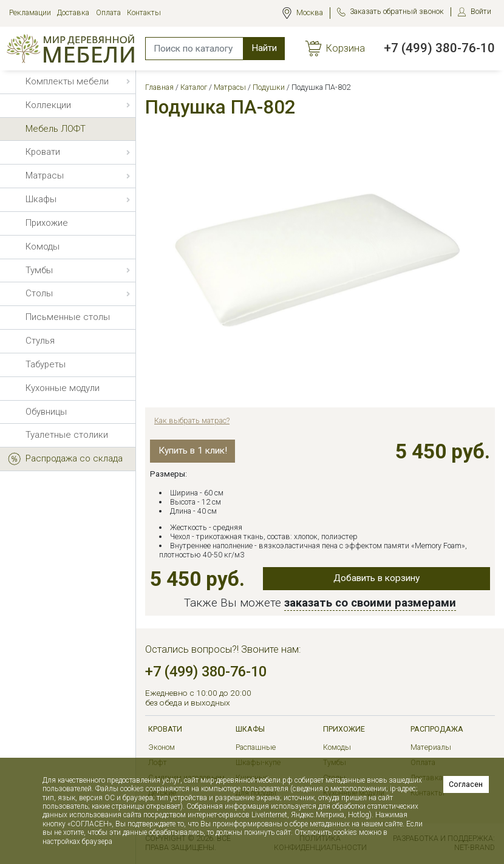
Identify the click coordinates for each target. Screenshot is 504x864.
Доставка (73, 12)
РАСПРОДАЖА (437, 729)
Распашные (256, 747)
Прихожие (344, 729)
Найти (264, 48)
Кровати (165, 729)
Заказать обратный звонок (397, 11)
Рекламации (30, 12)
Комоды (337, 747)
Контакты (144, 12)
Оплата (108, 12)
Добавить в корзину (376, 578)
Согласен (466, 784)
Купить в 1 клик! (193, 451)
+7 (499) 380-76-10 (439, 48)
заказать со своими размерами (370, 603)
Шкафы (250, 729)
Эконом (162, 747)
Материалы (431, 747)
